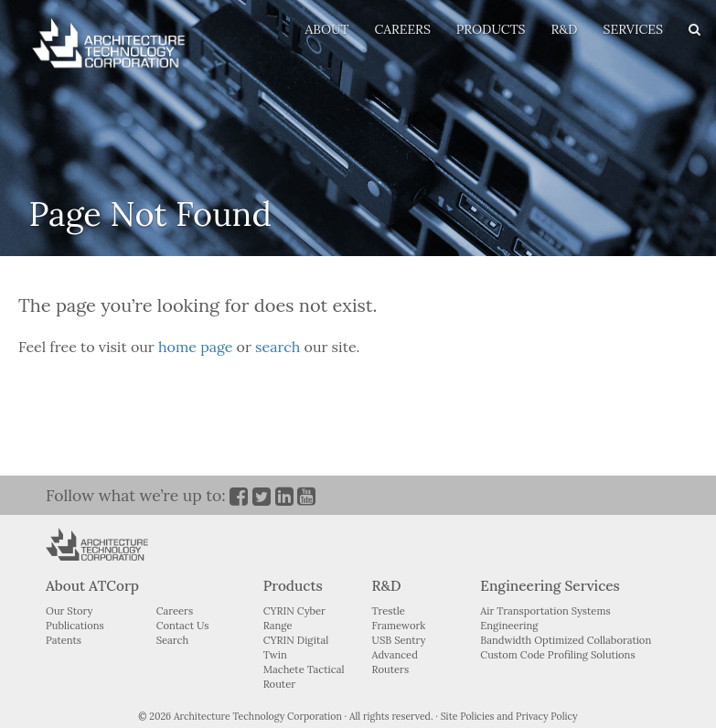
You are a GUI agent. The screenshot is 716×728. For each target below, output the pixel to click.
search (278, 347)
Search (173, 640)
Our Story (69, 611)
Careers (175, 611)
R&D (565, 29)
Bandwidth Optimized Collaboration (566, 640)
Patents (64, 640)
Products (293, 586)
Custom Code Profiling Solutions (557, 655)
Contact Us (183, 626)
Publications (75, 626)
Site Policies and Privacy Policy (509, 716)
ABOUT (326, 29)
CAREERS (402, 29)
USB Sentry (398, 640)
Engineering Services (550, 586)
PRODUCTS (491, 29)
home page (195, 347)
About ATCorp (92, 586)
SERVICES (633, 29)
